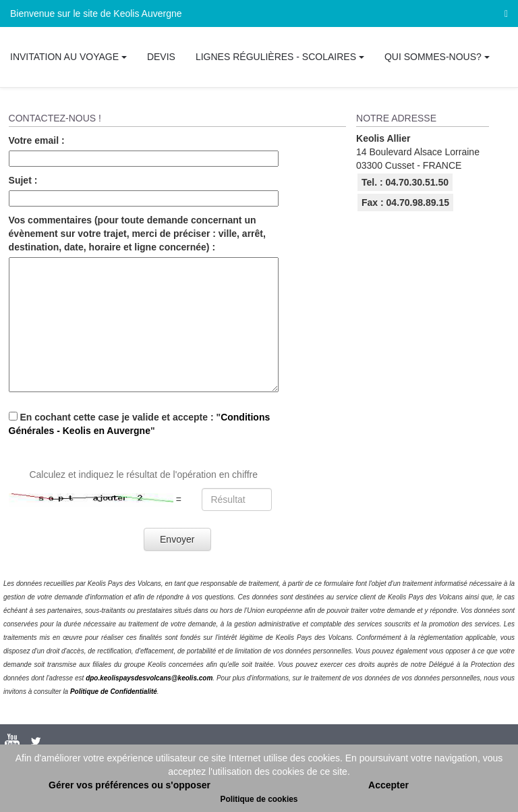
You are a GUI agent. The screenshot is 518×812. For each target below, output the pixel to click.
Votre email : (37, 140)
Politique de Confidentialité (114, 692)
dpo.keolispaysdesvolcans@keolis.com (149, 678)
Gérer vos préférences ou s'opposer (129, 785)
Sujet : (23, 180)
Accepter (388, 785)
